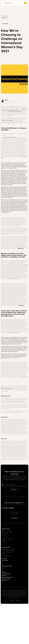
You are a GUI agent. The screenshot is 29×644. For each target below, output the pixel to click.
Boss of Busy (4, 536)
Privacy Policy (18, 600)
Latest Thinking (5, 560)
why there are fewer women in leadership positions (14, 110)
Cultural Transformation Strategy (8, 549)
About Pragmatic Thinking (7, 566)
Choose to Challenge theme (10, 137)
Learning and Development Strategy (7, 553)
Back (4, 17)
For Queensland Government (7, 577)
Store (3, 569)
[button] (25, 3)
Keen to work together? (15, 503)
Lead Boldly (4, 541)
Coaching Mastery (5, 534)
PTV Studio (4, 572)
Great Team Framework (6, 530)
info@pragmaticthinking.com (14, 512)
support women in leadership (14, 112)
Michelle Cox (21, 248)
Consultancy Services (6, 547)
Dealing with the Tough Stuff (7, 532)
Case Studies (4, 559)
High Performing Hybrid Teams (8, 539)
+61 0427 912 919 (15, 514)
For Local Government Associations (6, 575)
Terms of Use (12, 600)
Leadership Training (6, 529)
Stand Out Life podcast (8, 120)
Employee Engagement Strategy (8, 551)
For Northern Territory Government (6, 580)
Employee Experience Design (7, 556)
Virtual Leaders (5, 537)
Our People (4, 568)
